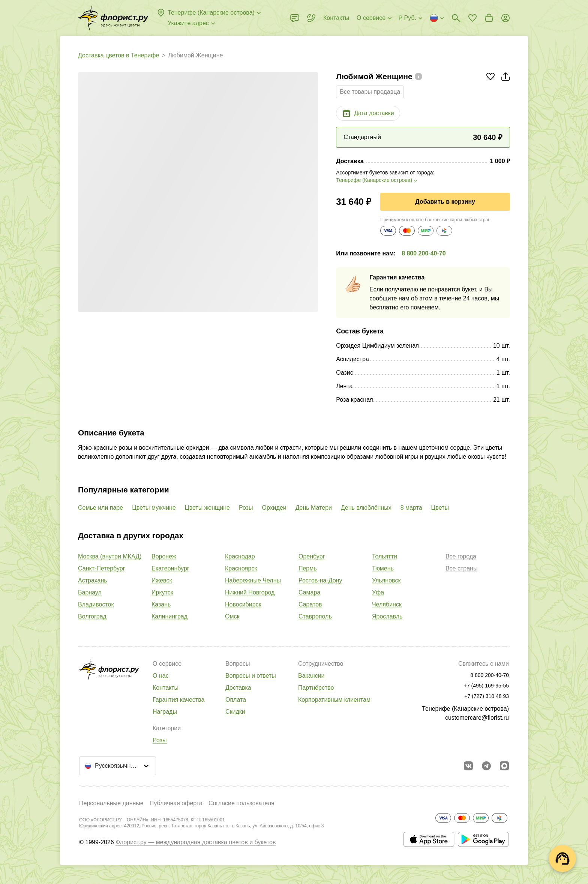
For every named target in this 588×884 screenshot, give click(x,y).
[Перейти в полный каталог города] (113, 18)
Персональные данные (111, 803)
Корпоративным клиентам (334, 700)
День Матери (314, 508)
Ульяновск (386, 580)
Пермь (308, 568)
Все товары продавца (370, 92)
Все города (461, 556)
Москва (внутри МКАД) (110, 556)
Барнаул (90, 592)
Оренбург (312, 556)
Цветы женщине (207, 508)
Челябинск (387, 604)
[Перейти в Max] (504, 766)
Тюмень (383, 568)
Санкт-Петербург (101, 568)
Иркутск (162, 592)
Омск (232, 616)
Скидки (235, 712)
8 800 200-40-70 (424, 253)
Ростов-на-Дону (320, 580)
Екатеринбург (170, 568)
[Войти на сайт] (505, 18)
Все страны (461, 568)
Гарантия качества (178, 700)
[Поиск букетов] (456, 18)
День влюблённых (366, 508)
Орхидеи (274, 508)
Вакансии (311, 676)
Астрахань (93, 580)
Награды (165, 712)
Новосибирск (243, 604)
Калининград (169, 616)
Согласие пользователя (241, 803)
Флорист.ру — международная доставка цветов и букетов (196, 842)
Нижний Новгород (250, 592)
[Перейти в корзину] (489, 18)
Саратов (310, 604)
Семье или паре (100, 508)
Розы (246, 508)
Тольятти (385, 556)
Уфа (378, 592)
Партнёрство (316, 688)
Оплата (236, 700)
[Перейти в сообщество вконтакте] (468, 766)
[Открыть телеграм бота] (486, 766)
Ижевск (162, 580)
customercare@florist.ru (477, 718)
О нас (161, 676)
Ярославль (387, 616)
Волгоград (92, 616)
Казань (161, 604)
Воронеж (164, 556)
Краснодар (240, 556)
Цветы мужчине (154, 508)
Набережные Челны (253, 580)
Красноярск (241, 568)
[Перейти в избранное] (472, 18)
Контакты (166, 688)
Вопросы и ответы (251, 676)
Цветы (440, 508)
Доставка (238, 688)
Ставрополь (315, 616)
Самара (309, 592)
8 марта (411, 508)
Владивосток (96, 604)
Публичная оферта (176, 803)
